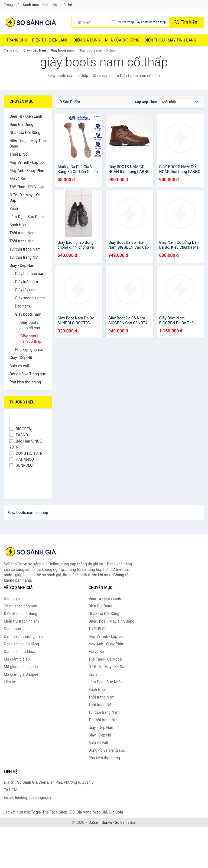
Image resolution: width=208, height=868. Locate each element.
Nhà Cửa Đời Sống (122, 40)
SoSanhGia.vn (100, 822)
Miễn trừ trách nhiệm (21, 621)
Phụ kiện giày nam (30, 350)
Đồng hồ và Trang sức (28, 374)
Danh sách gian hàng (21, 644)
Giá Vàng (84, 812)
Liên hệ (66, 5)
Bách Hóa (18, 225)
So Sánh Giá (125, 822)
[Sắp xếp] (179, 102)
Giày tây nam (26, 290)
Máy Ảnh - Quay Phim (27, 171)
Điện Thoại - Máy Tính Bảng (170, 40)
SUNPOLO (21, 465)
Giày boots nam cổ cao (30, 325)
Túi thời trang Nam (25, 249)
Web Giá (100, 812)
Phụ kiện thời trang (25, 382)
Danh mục (31, 5)
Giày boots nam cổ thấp (31, 339)
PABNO (19, 435)
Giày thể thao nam (30, 274)
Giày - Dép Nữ (21, 358)
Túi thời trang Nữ (24, 257)
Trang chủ (12, 5)
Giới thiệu (50, 5)
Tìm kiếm (187, 22)
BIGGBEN (20, 429)
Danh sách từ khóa (19, 652)
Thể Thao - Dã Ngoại (27, 187)
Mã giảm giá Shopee (21, 674)
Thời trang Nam (23, 233)
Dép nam (22, 306)
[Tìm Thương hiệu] (28, 419)
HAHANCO (22, 459)
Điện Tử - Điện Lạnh (50, 40)
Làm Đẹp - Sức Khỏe (27, 217)
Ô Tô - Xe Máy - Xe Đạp (25, 198)
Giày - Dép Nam (35, 50)
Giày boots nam (62, 50)
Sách (14, 209)
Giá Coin (116, 812)
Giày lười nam (26, 282)
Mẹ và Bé (17, 179)
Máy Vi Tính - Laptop (27, 162)
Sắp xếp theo (146, 102)
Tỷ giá (36, 812)
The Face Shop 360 (58, 812)
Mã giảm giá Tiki (18, 659)
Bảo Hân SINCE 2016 (26, 444)
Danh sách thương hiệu (23, 636)
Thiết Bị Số (19, 154)
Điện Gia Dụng (87, 40)
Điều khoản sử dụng (21, 614)
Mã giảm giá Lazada (21, 667)
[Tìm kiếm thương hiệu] (92, 22)
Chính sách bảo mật (21, 606)
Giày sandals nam (30, 298)
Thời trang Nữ (21, 241)
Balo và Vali (19, 366)
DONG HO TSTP (26, 453)
